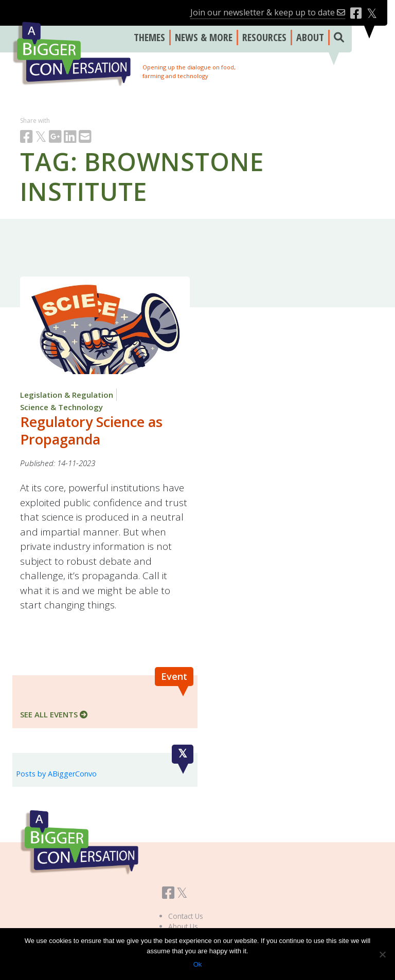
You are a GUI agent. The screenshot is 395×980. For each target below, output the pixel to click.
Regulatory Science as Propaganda (91, 430)
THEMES (149, 37)
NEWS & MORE (204, 37)
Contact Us (186, 916)
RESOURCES (264, 37)
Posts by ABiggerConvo (56, 774)
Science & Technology (61, 407)
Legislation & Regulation (67, 395)
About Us (183, 926)
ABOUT (310, 37)
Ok (198, 964)
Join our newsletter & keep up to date (268, 12)
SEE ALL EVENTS (54, 714)
